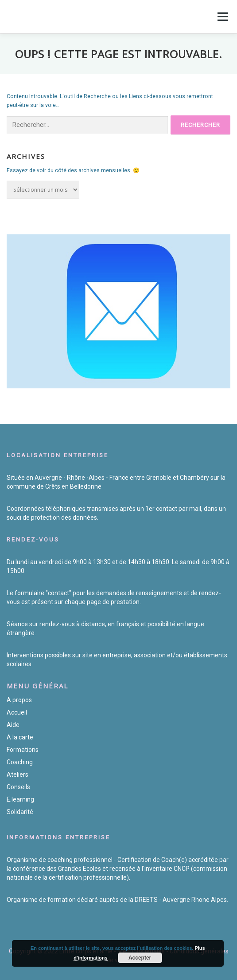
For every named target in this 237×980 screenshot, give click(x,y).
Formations (23, 750)
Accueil (17, 712)
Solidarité (20, 812)
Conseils (18, 787)
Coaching (20, 762)
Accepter (140, 958)
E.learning (20, 799)
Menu (222, 16)
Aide (13, 725)
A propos (19, 700)
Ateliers (17, 775)
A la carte (20, 737)
